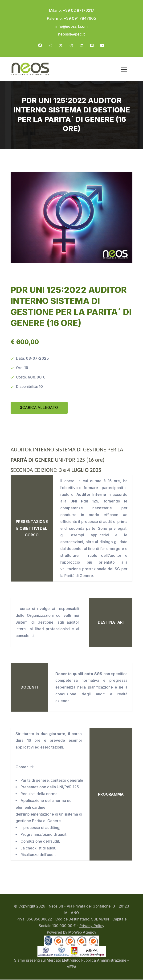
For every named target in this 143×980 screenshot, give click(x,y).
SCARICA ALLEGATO (39, 408)
